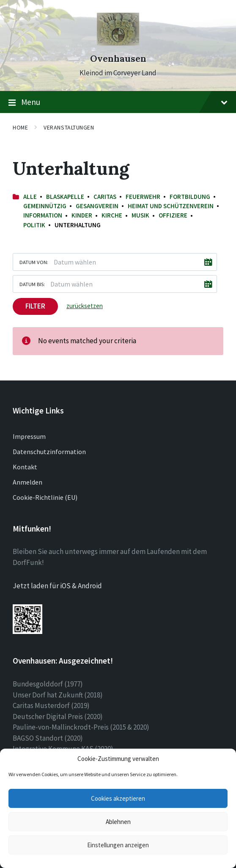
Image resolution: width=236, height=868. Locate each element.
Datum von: (34, 262)
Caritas (105, 197)
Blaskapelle (65, 197)
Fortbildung (190, 197)
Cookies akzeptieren (118, 798)
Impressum (29, 436)
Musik (140, 215)
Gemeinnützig (45, 206)
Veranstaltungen (69, 127)
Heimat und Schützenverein (171, 206)
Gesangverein (97, 206)
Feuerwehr (143, 197)
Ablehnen (118, 822)
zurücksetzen (85, 306)
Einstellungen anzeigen (118, 845)
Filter (35, 306)
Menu (118, 102)
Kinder (82, 215)
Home (20, 127)
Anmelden (27, 482)
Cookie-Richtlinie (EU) (45, 497)
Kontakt (25, 467)
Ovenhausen (118, 59)
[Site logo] (118, 43)
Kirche (112, 215)
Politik (34, 225)
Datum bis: (32, 284)
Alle (30, 197)
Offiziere (173, 215)
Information (43, 215)
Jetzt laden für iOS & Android (57, 586)
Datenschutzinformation (49, 452)
